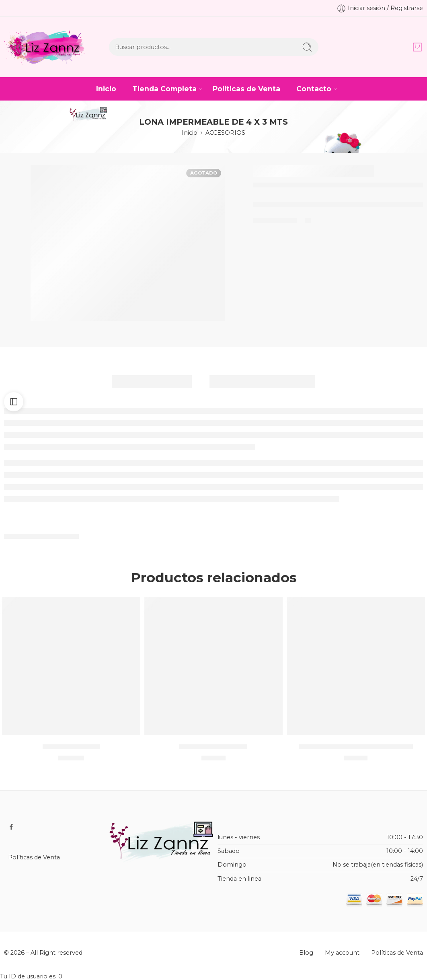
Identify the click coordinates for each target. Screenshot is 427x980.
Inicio (106, 89)
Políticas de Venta (246, 89)
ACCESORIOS (225, 133)
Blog (306, 953)
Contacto (314, 89)
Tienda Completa (164, 89)
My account (342, 953)
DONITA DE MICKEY (213, 746)
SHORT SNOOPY (71, 746)
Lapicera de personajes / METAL (356, 746)
